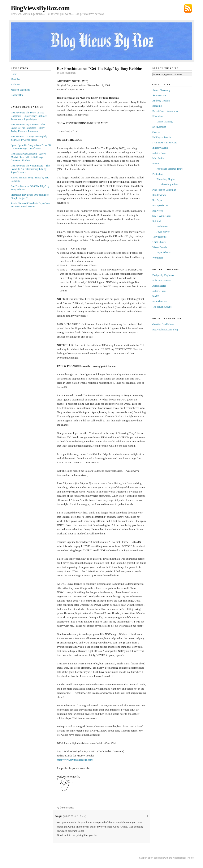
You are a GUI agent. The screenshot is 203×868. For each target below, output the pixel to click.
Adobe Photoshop (161, 90)
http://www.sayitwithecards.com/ (75, 760)
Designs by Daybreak (163, 275)
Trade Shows (159, 242)
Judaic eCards (159, 153)
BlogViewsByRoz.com (40, 8)
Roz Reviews (159, 195)
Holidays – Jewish (162, 137)
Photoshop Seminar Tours (170, 169)
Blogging (157, 106)
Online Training (165, 122)
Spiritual (157, 221)
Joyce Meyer (163, 232)
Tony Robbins (160, 237)
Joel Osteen (163, 226)
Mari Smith (158, 158)
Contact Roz (17, 95)
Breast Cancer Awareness (165, 111)
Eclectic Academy (162, 281)
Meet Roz (16, 79)
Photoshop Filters (170, 185)
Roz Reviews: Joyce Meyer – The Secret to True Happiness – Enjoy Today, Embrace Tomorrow (28, 128)
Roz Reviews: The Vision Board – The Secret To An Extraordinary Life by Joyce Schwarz (30, 169)
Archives (15, 84)
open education (156, 858)
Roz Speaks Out (161, 205)
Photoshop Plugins (166, 179)
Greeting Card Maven (163, 324)
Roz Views (158, 211)
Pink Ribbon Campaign (164, 190)
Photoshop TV (160, 301)
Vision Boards (160, 247)
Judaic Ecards (159, 286)
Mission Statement (20, 90)
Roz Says (157, 200)
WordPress (158, 258)
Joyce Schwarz (164, 252)
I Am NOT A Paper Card (165, 143)
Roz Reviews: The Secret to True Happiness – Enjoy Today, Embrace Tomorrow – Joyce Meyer (29, 116)
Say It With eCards (162, 216)
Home (14, 74)
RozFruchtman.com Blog (165, 330)
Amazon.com (159, 95)
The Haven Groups (162, 307)
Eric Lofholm (159, 127)
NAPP (156, 164)
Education (158, 116)
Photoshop (158, 174)
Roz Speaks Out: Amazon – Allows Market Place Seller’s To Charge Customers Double (29, 157)
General (156, 132)
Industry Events (160, 148)
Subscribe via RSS (188, 8)
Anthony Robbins (161, 101)
